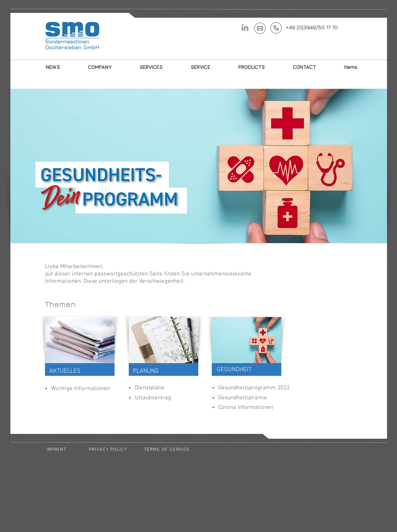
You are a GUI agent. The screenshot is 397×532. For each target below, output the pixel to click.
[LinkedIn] (245, 28)
